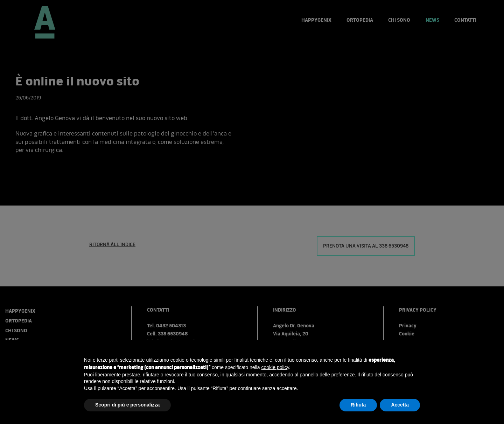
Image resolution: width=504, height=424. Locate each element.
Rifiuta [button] (358, 405)
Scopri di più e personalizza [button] (127, 405)
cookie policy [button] (275, 367)
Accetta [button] (400, 405)
